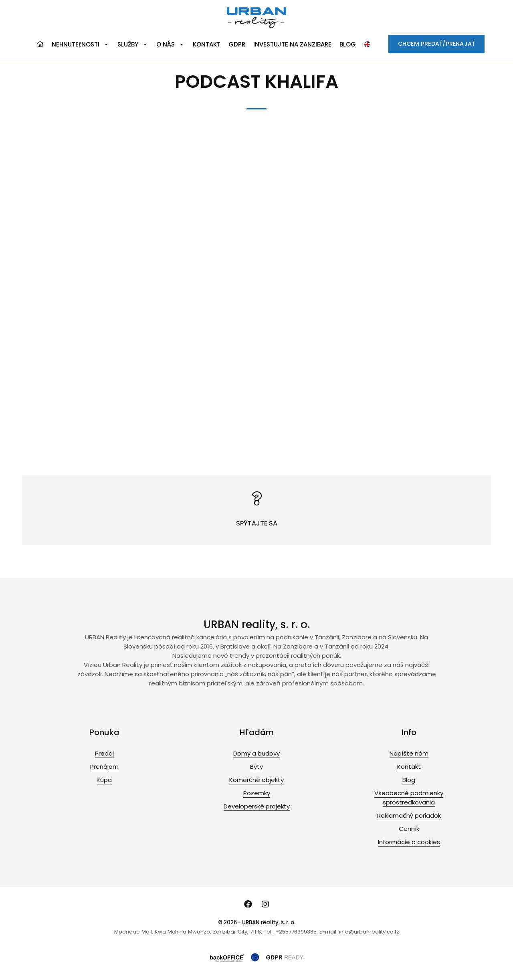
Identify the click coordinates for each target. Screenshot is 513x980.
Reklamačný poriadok (409, 815)
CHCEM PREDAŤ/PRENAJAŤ (437, 44)
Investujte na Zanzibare (292, 44)
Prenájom (104, 767)
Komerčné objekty (256, 780)
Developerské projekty (257, 806)
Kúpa (104, 780)
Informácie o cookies (409, 842)
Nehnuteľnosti (76, 44)
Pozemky (257, 793)
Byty (256, 767)
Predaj (104, 753)
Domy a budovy (256, 753)
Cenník (409, 829)
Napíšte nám (409, 753)
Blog (348, 44)
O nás (166, 44)
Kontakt (207, 44)
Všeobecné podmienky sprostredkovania (409, 798)
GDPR (237, 44)
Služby (128, 44)
